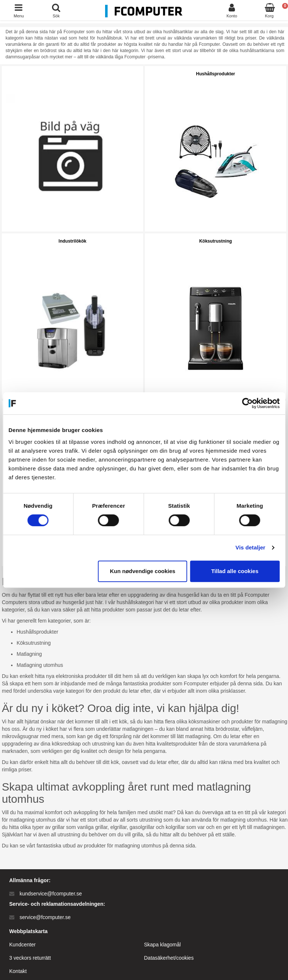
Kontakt (18, 971)
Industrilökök (72, 241)
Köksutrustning (216, 241)
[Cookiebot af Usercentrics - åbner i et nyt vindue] (247, 403)
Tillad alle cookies (235, 571)
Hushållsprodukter (215, 74)
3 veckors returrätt (30, 958)
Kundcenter (22, 945)
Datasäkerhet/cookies (169, 958)
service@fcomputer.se (45, 917)
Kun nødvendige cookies (143, 571)
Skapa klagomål (163, 945)
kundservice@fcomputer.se (51, 894)
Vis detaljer (251, 547)
